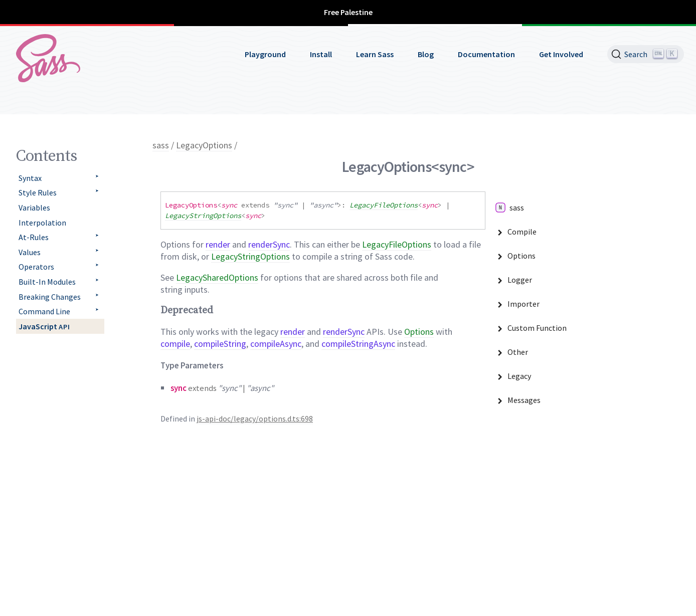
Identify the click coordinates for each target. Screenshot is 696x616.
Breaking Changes (50, 297)
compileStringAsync (358, 344)
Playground (265, 54)
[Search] (646, 54)
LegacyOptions (204, 145)
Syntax (30, 178)
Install (321, 54)
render (218, 244)
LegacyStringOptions (203, 216)
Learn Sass (375, 54)
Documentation (486, 54)
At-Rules (34, 237)
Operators (36, 267)
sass (161, 145)
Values (30, 252)
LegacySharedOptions (217, 277)
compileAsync (276, 344)
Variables (34, 208)
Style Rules (38, 192)
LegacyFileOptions (384, 205)
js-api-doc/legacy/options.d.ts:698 (255, 419)
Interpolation (42, 223)
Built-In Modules (47, 282)
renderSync (269, 244)
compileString (220, 344)
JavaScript (44, 326)
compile (175, 344)
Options (419, 332)
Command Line (44, 311)
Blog (426, 54)
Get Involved (561, 54)
